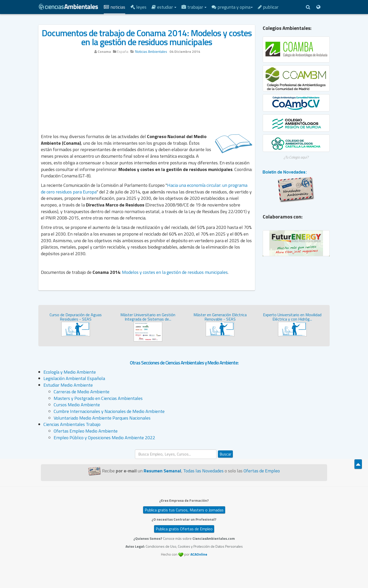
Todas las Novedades (203, 471)
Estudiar (164, 7)
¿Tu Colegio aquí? (296, 157)
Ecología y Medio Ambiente (70, 372)
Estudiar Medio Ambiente (68, 385)
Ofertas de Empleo (262, 471)
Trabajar (194, 7)
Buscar (225, 454)
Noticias (114, 7)
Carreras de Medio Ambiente (82, 392)
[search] (176, 454)
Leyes (138, 7)
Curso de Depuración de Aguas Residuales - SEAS (76, 317)
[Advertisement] (147, 96)
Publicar (268, 7)
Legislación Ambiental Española (74, 378)
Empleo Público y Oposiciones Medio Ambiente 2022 (104, 438)
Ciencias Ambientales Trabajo (72, 424)
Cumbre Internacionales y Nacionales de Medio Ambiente (109, 411)
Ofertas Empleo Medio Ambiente (86, 431)
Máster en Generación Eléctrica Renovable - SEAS (220, 317)
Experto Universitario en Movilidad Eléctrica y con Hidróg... (292, 317)
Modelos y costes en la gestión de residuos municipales (175, 272)
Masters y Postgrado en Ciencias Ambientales (98, 398)
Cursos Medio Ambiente (77, 405)
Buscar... (135, 450)
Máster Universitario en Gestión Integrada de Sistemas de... (148, 317)
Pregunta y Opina (232, 7)
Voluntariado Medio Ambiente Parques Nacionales (102, 418)
